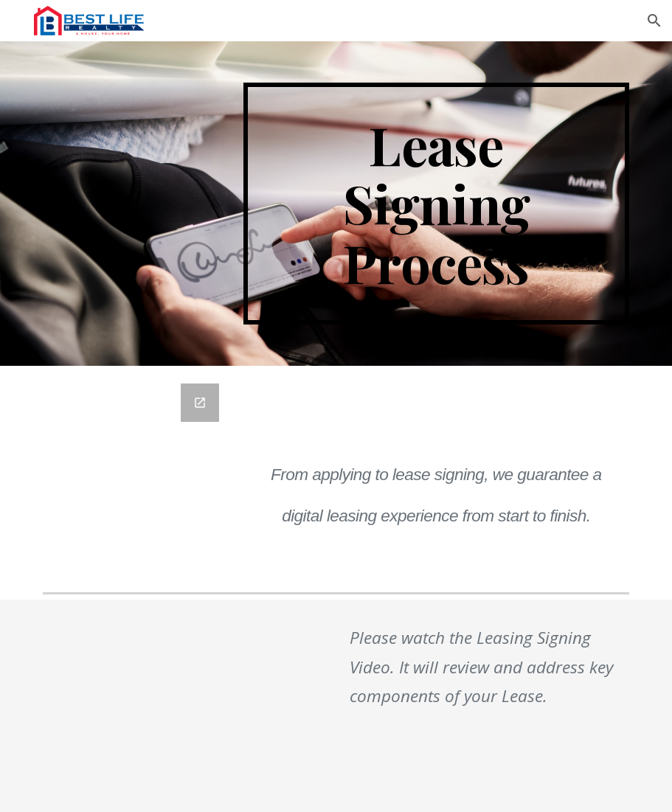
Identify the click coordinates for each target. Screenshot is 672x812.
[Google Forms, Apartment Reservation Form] (135, 476)
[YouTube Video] (160, 706)
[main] (436, 204)
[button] (654, 21)
